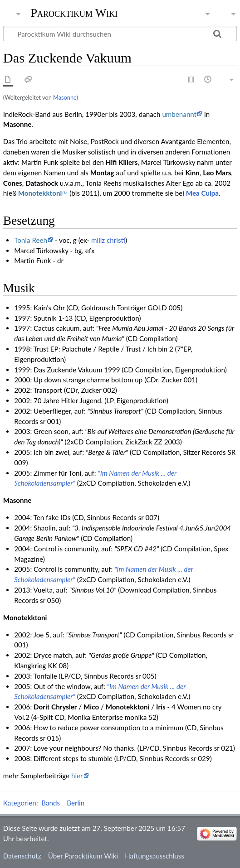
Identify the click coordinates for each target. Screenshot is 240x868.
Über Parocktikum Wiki (83, 856)
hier (77, 776)
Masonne (65, 97)
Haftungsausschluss (154, 856)
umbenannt (179, 114)
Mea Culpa (202, 193)
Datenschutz (22, 856)
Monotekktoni (40, 193)
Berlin (76, 803)
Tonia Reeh (31, 240)
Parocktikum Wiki (74, 12)
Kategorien (20, 803)
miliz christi (108, 240)
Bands (51, 803)
